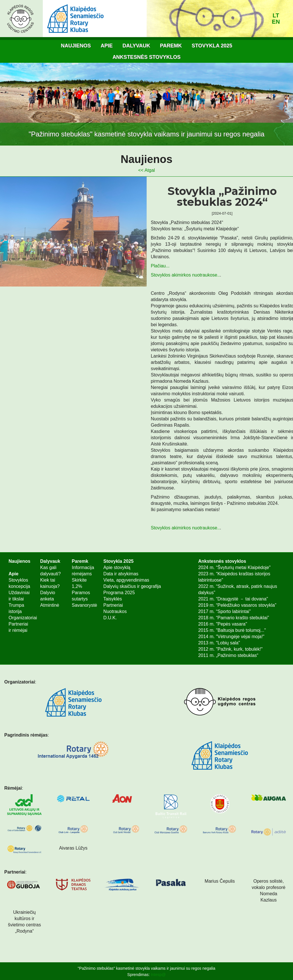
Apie (107, 46)
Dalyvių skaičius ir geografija (132, 586)
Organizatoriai (23, 618)
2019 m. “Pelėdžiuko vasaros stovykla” (237, 605)
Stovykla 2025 (212, 46)
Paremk (171, 46)
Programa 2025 (119, 593)
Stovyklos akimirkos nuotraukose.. (185, 275)
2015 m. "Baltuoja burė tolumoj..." (232, 630)
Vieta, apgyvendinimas (126, 580)
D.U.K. (110, 618)
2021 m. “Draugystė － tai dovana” (233, 599)
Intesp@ (158, 975)
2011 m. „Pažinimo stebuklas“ (228, 655)
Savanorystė (85, 605)
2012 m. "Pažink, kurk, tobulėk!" (231, 649)
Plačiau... (160, 266)
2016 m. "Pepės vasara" (223, 624)
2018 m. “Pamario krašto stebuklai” (234, 618)
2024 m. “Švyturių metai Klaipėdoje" (235, 567)
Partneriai (113, 605)
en (276, 22)
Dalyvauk (136, 46)
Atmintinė (50, 605)
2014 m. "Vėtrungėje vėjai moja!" (231, 637)
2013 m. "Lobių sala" (219, 643)
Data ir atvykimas (121, 574)
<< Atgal (146, 170)
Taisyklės (113, 599)
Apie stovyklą (117, 567)
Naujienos (76, 46)
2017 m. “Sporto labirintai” (225, 611)
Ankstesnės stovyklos (146, 57)
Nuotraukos (115, 611)
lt (276, 15)
